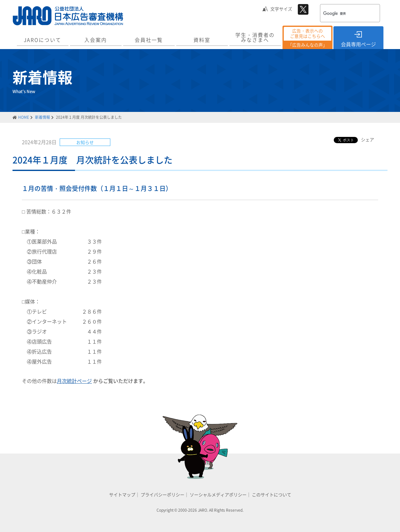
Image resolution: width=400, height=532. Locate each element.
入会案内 (96, 40)
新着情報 (42, 117)
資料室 (202, 40)
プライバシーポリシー (162, 494)
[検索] (342, 14)
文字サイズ (281, 9)
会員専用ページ (358, 44)
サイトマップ (122, 494)
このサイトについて (272, 494)
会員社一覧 (149, 40)
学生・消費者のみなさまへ (255, 37)
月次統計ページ (74, 381)
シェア (367, 139)
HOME (24, 117)
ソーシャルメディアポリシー (218, 494)
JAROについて (42, 40)
